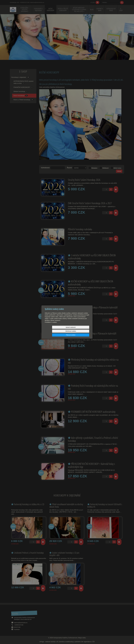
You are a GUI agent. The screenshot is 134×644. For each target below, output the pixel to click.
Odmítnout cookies (67, 331)
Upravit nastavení (52, 331)
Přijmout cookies (82, 331)
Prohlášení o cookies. (51, 326)
